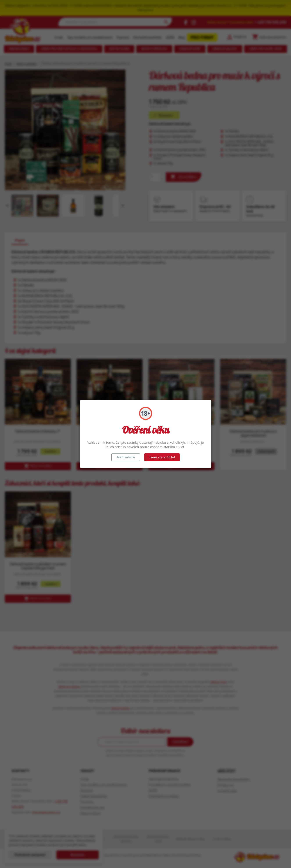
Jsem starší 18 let (162, 457)
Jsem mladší (126, 457)
